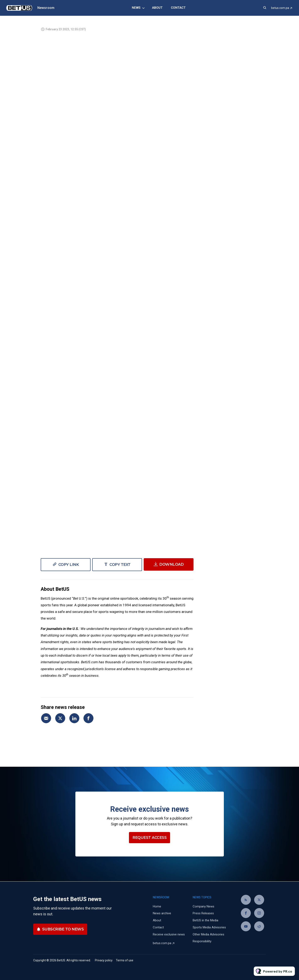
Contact (178, 8)
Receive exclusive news (169, 934)
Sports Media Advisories (209, 927)
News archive (162, 913)
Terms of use (125, 960)
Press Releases (203, 913)
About (157, 8)
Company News (203, 906)
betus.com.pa (280, 8)
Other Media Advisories (208, 934)
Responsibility (202, 941)
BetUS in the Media (205, 920)
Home (157, 906)
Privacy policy (104, 960)
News (136, 8)
